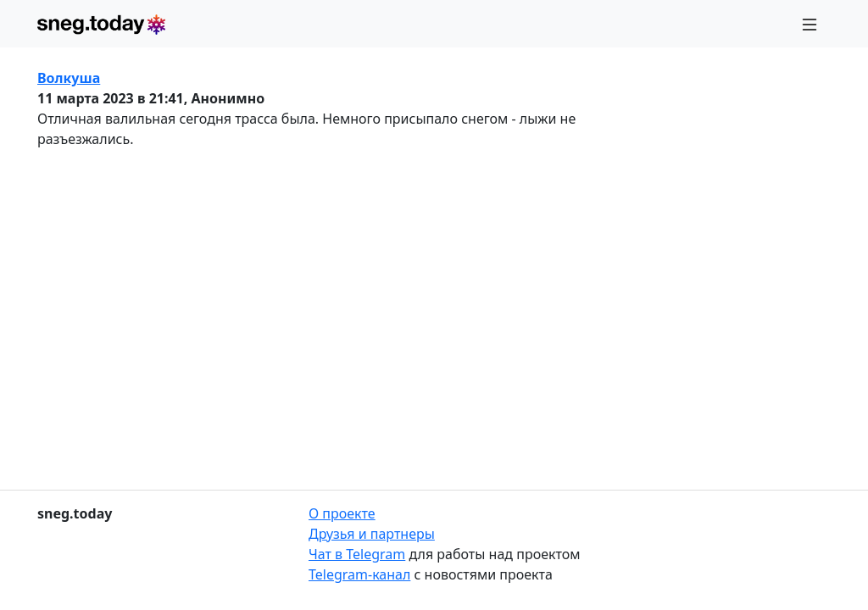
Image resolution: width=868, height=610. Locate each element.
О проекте (342, 513)
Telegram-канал (359, 574)
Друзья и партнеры (372, 534)
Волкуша (69, 78)
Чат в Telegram (357, 554)
